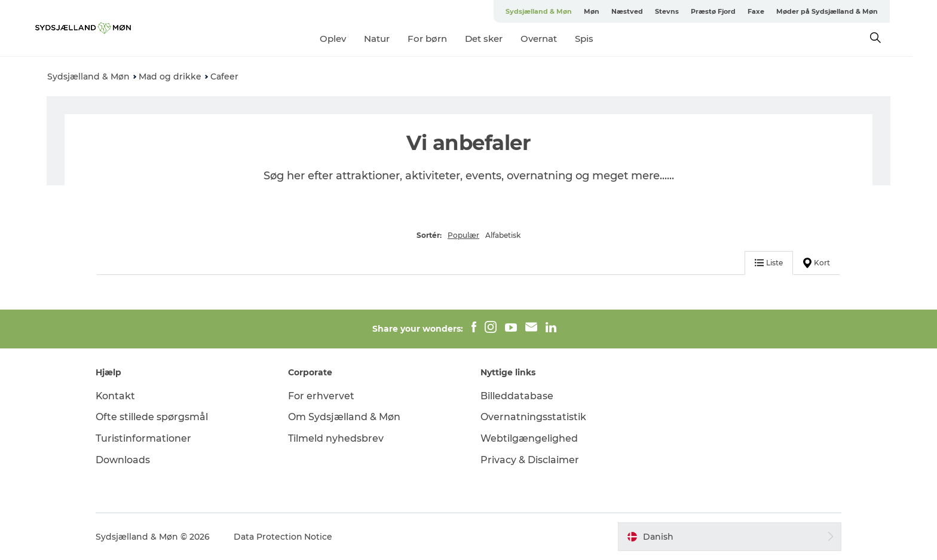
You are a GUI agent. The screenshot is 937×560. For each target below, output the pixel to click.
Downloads (125, 460)
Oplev (345, 39)
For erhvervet (322, 396)
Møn (604, 11)
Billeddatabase (517, 396)
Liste (768, 263)
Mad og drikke (170, 76)
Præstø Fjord (725, 11)
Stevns (679, 11)
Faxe (768, 11)
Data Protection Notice (286, 537)
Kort (815, 263)
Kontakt (118, 396)
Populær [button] (463, 235)
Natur (389, 39)
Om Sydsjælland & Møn (345, 417)
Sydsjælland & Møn (551, 11)
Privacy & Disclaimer (530, 460)
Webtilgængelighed (529, 438)
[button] (728, 537)
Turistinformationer (146, 438)
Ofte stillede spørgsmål (154, 417)
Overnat (551, 39)
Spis (596, 39)
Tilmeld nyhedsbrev (337, 438)
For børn (439, 39)
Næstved (639, 11)
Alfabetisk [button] (503, 235)
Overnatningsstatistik (533, 417)
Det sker (496, 39)
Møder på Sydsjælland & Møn (839, 11)
